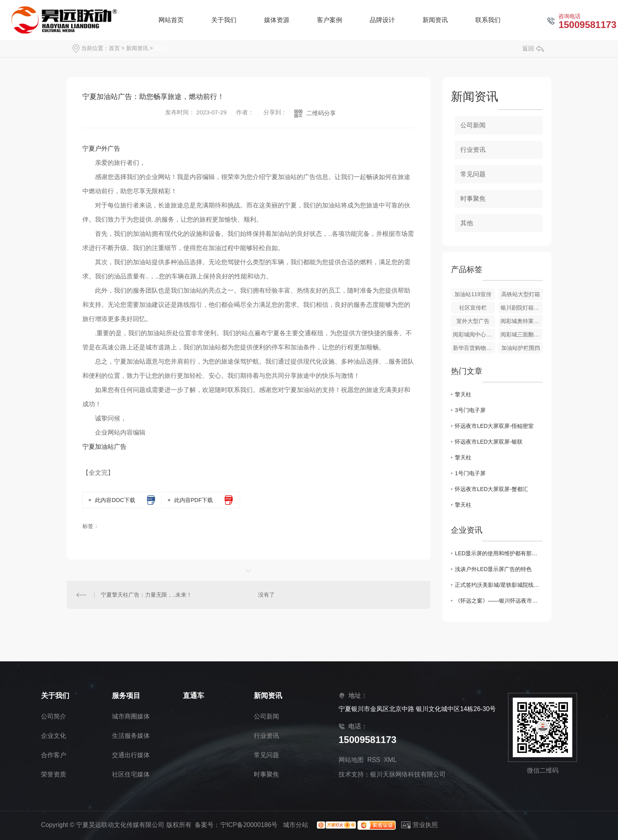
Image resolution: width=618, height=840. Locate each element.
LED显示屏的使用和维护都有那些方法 (499, 553)
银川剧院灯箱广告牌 (522, 308)
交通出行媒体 (131, 755)
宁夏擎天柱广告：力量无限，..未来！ (147, 595)
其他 (160, 48)
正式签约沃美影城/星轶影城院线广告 (499, 585)
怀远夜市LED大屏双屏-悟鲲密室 (494, 426)
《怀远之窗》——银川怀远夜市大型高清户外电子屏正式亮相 (499, 601)
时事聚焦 (473, 199)
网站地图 (351, 760)
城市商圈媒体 (131, 716)
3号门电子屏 (470, 410)
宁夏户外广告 (101, 148)
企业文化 (54, 736)
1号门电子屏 (470, 473)
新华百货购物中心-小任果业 (474, 348)
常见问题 (473, 174)
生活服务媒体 (131, 736)
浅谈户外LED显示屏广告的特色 (493, 569)
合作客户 (54, 755)
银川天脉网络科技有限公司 (408, 774)
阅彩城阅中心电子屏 (474, 334)
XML (390, 760)
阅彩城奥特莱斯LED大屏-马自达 (522, 321)
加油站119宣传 (473, 294)
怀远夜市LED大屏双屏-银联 (489, 442)
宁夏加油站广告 (104, 447)
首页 (114, 48)
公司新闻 (473, 125)
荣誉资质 (54, 774)
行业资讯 (473, 150)
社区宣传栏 (473, 308)
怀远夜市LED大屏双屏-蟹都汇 (491, 489)
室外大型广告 (473, 321)
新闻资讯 (137, 48)
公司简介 (54, 716)
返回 (533, 48)
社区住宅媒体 (131, 774)
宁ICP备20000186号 (249, 825)
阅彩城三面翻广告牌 (522, 334)
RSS (374, 760)
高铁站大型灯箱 (521, 294)
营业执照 (420, 825)
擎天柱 (463, 394)
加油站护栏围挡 (521, 348)
